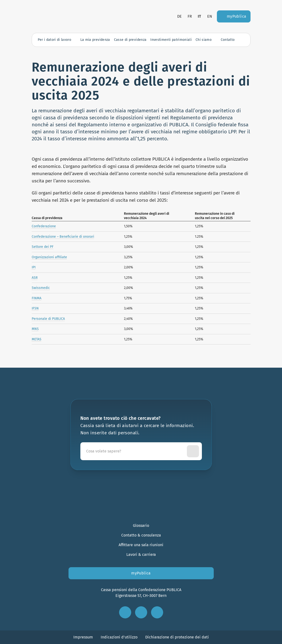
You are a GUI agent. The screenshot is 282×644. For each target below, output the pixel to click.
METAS (37, 339)
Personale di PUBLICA (48, 319)
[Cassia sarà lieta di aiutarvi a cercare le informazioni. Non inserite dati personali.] (135, 451)
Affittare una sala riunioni (141, 545)
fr (190, 16)
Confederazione (44, 226)
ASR (35, 278)
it (200, 16)
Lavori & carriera (141, 555)
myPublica (141, 573)
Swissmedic (41, 288)
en (210, 16)
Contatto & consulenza (141, 535)
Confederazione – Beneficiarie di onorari (63, 237)
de (179, 16)
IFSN (35, 308)
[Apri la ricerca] (242, 40)
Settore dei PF (43, 247)
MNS (35, 329)
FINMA (37, 298)
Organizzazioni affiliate (49, 257)
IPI (34, 267)
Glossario (141, 526)
